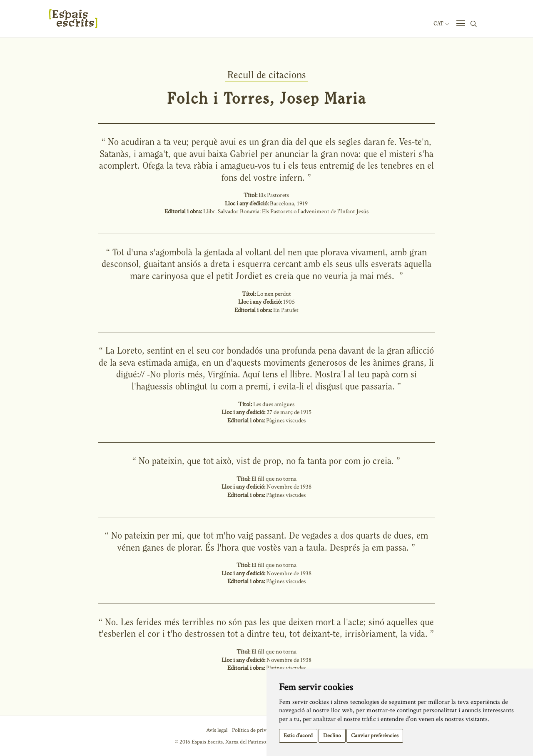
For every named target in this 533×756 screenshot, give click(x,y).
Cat (441, 24)
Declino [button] (332, 736)
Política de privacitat (255, 730)
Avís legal (217, 730)
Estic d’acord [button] (298, 736)
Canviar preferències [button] (375, 736)
